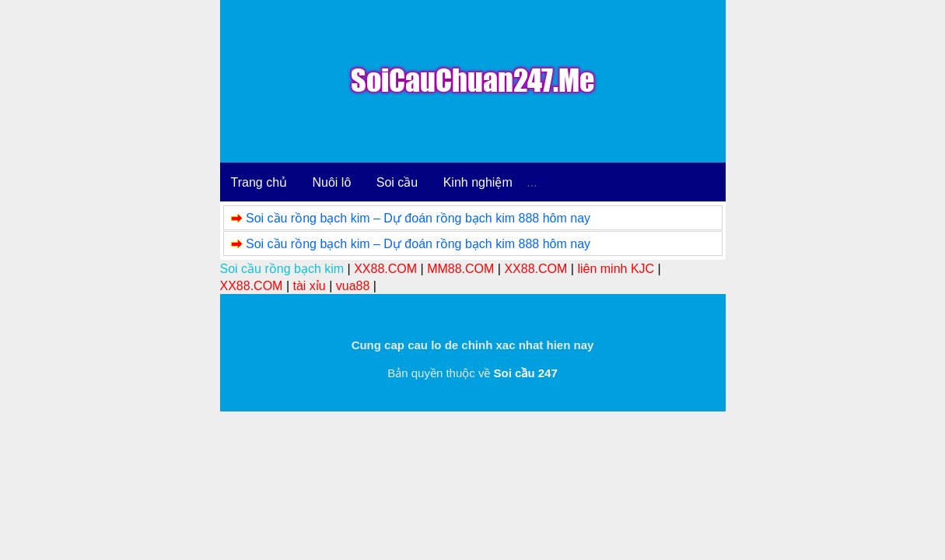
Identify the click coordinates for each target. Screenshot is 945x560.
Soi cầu (397, 182)
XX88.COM (385, 269)
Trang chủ (259, 182)
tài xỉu (309, 286)
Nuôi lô (332, 182)
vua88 (353, 286)
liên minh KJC (616, 269)
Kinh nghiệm (478, 182)
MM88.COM (460, 269)
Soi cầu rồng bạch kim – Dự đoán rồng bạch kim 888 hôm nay (418, 218)
